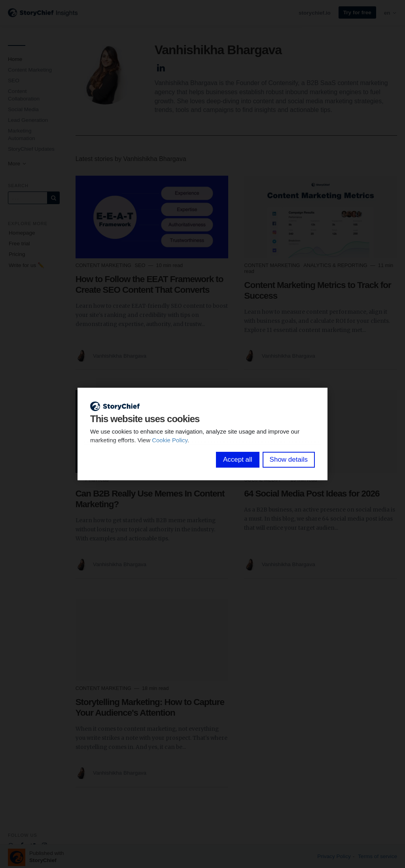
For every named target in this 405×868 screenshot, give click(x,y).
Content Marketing (30, 70)
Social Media (23, 109)
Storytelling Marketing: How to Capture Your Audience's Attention (150, 707)
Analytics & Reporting (336, 265)
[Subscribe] (53, 198)
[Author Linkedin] (161, 67)
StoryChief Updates (31, 149)
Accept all (238, 460)
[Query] (28, 198)
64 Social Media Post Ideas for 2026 (312, 494)
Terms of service (378, 856)
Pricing (17, 254)
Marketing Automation (22, 135)
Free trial (19, 244)
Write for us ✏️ (26, 265)
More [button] (17, 164)
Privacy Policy (334, 856)
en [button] (391, 13)
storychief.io (315, 13)
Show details (289, 460)
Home (15, 59)
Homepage (22, 233)
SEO (14, 81)
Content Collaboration (24, 95)
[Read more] (152, 217)
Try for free (357, 12)
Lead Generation (28, 120)
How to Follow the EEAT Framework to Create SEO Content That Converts (150, 284)
